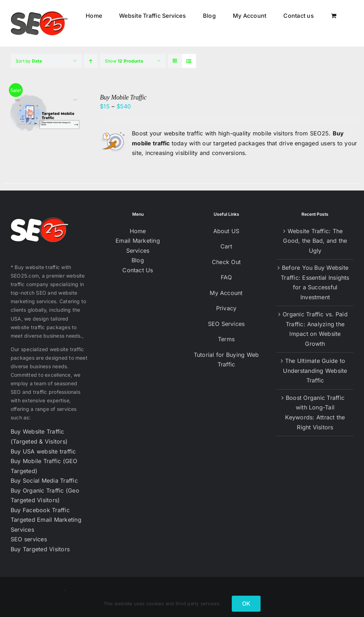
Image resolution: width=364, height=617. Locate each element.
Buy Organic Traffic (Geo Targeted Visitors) (45, 495)
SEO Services (226, 324)
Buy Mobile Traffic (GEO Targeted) (44, 466)
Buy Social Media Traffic (44, 481)
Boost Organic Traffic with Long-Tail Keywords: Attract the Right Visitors (315, 412)
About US (226, 231)
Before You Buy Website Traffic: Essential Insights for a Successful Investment (315, 282)
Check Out (226, 262)
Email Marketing (138, 241)
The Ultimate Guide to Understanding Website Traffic (315, 371)
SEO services (29, 539)
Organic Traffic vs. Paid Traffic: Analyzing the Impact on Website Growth (315, 329)
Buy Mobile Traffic (123, 97)
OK (246, 603)
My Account (226, 293)
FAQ (226, 277)
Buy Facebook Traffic (40, 510)
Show (124, 61)
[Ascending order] (91, 61)
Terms (226, 339)
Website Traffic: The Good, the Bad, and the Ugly (315, 241)
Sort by (29, 61)
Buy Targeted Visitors (40, 549)
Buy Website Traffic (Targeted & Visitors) (39, 436)
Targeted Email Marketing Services (46, 525)
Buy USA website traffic (43, 451)
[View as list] (189, 61)
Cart (226, 246)
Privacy (226, 308)
